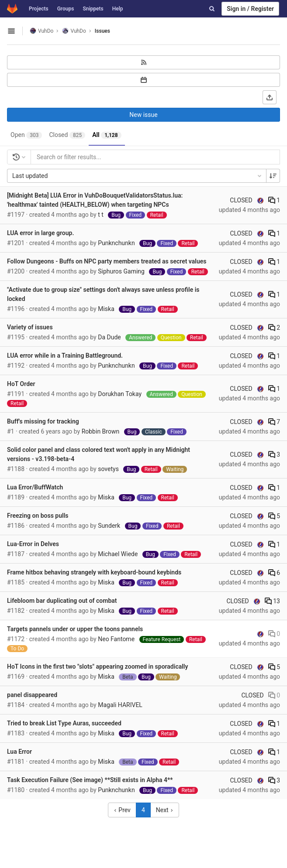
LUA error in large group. (40, 233)
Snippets (93, 9)
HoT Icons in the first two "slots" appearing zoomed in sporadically (97, 666)
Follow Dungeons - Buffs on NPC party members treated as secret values (107, 261)
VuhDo (41, 31)
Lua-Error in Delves (33, 544)
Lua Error (19, 752)
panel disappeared (32, 695)
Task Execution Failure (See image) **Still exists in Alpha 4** (90, 780)
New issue (143, 115)
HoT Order (21, 384)
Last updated (138, 176)
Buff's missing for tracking (43, 421)
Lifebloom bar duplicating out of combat (62, 601)
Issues (102, 31)
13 (272, 601)
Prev (122, 810)
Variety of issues (30, 327)
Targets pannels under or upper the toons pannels (75, 629)
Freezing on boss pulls (38, 516)
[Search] (212, 9)
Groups (66, 9)
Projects (39, 9)
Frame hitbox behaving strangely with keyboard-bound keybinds (94, 572)
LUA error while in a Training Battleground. (65, 355)
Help (118, 9)
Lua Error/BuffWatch (35, 487)
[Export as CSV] (270, 97)
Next (165, 810)
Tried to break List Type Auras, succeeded (64, 723)
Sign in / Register (250, 9)
